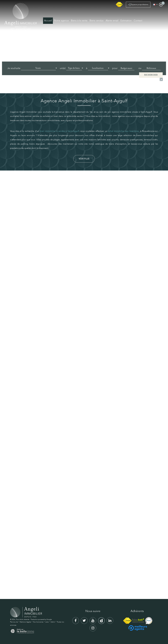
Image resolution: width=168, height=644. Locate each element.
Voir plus (84, 159)
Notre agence (61, 21)
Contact (138, 21)
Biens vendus (97, 21)
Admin (53, 622)
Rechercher (151, 75)
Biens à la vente (79, 21)
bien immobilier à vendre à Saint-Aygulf (59, 131)
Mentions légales (25, 622)
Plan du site (14, 622)
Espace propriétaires (138, 5)
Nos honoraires (38, 622)
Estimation (126, 21)
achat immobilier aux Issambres (123, 131)
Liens (47, 622)
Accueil (48, 21)
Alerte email (112, 21)
